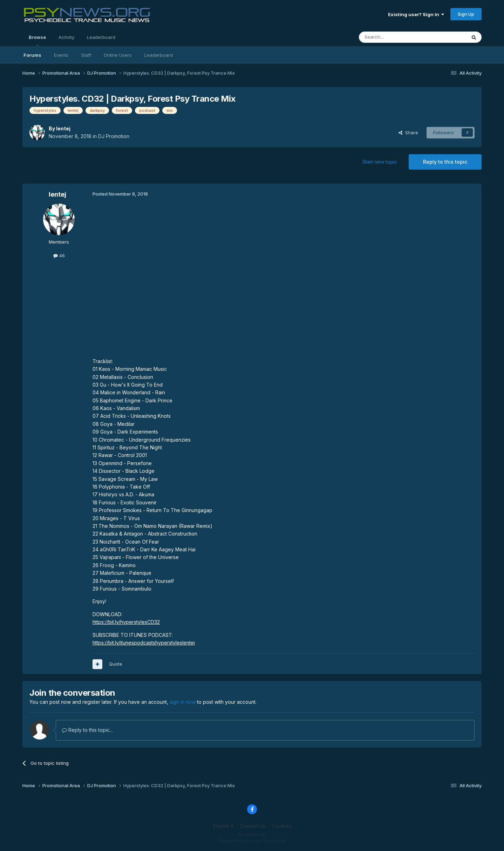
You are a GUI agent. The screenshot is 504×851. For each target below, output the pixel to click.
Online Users (118, 55)
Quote (116, 664)
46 (59, 256)
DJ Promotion (114, 136)
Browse (37, 40)
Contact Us (253, 826)
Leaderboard (159, 55)
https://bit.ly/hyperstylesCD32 (126, 622)
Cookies (282, 826)
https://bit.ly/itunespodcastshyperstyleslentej (144, 643)
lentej (63, 128)
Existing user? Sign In (416, 14)
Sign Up (466, 14)
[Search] (395, 37)
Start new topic (380, 162)
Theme (223, 826)
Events (61, 55)
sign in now (183, 702)
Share (408, 132)
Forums (32, 55)
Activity (66, 37)
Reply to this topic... (87, 730)
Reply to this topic (445, 162)
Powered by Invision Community (252, 841)
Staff (86, 55)
